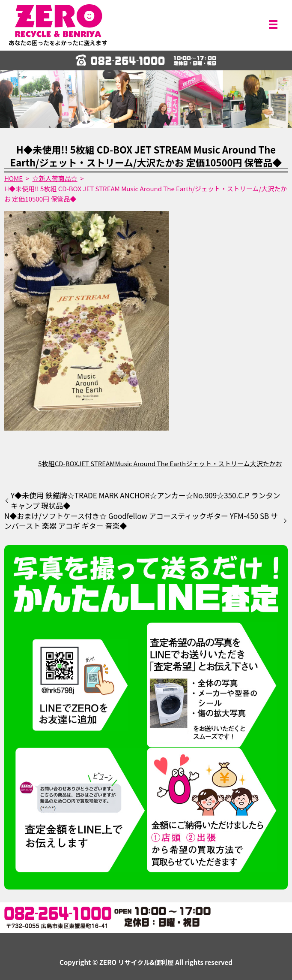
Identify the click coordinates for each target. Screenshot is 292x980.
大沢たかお (266, 463)
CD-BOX (66, 463)
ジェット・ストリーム (218, 463)
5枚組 (46, 463)
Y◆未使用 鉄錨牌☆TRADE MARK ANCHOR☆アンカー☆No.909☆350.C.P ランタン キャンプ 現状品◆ (145, 501)
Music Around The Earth (150, 463)
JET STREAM (96, 463)
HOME (13, 178)
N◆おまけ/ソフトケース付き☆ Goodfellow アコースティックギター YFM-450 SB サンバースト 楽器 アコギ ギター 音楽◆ (141, 521)
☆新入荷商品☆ (55, 178)
